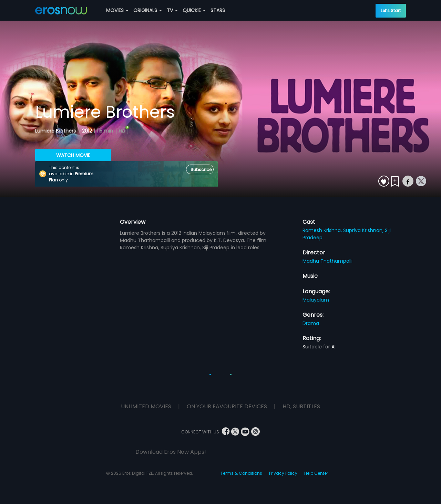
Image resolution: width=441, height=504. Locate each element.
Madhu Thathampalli (327, 261)
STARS (218, 10)
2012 (87, 131)
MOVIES (117, 10)
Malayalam (316, 300)
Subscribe (201, 170)
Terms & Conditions (241, 473)
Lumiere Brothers (56, 131)
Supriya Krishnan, (364, 230)
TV (172, 10)
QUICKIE (194, 10)
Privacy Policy (283, 473)
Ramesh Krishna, (323, 230)
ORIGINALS (147, 10)
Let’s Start (391, 10)
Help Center (316, 473)
